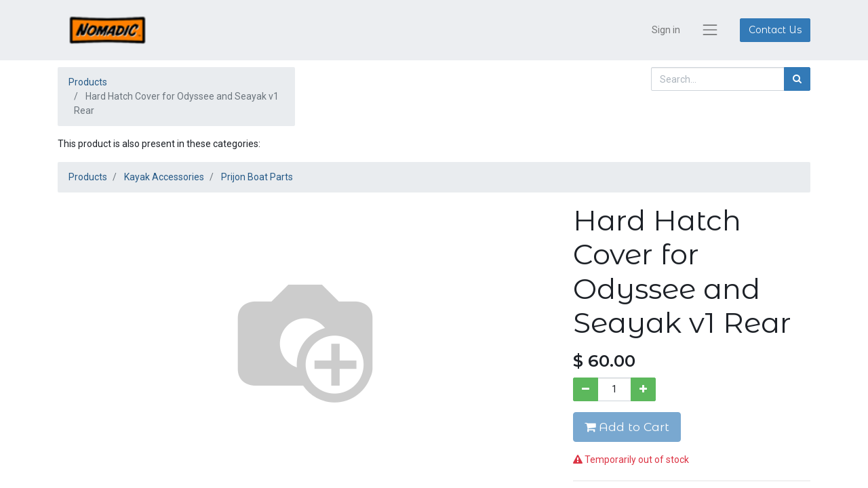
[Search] (797, 79)
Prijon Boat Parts (257, 177)
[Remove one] (586, 389)
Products (88, 82)
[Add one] (643, 389)
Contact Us (775, 30)
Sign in (666, 30)
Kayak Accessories (164, 177)
